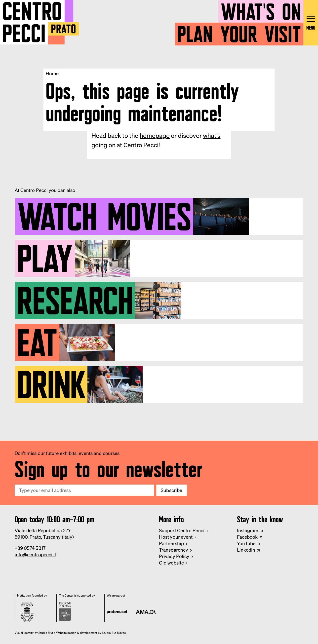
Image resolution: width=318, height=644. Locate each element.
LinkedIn (246, 550)
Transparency (174, 550)
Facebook (247, 537)
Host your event (176, 537)
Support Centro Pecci (182, 530)
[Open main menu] (311, 23)
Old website (171, 563)
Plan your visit (239, 32)
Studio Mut (46, 633)
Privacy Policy (174, 556)
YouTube (246, 543)
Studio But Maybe (114, 633)
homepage (155, 135)
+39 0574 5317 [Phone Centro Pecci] (30, 548)
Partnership (171, 543)
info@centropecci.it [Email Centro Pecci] (36, 555)
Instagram (248, 530)
